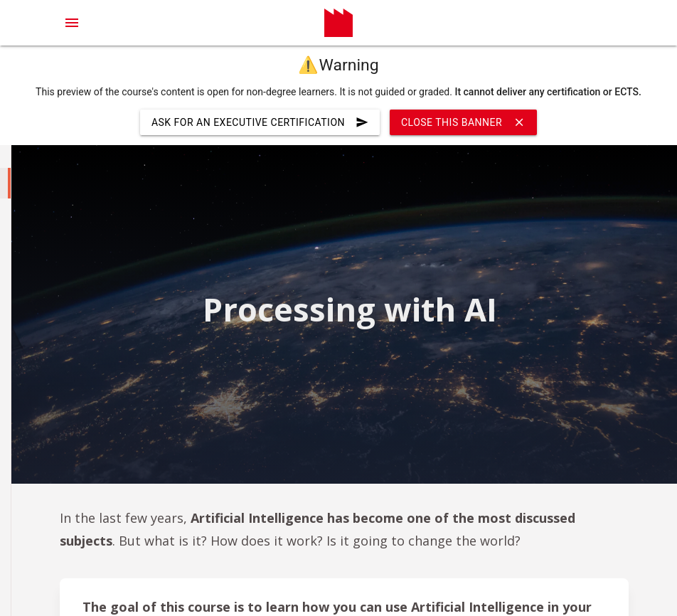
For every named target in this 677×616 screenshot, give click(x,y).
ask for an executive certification (260, 122)
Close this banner (463, 122)
